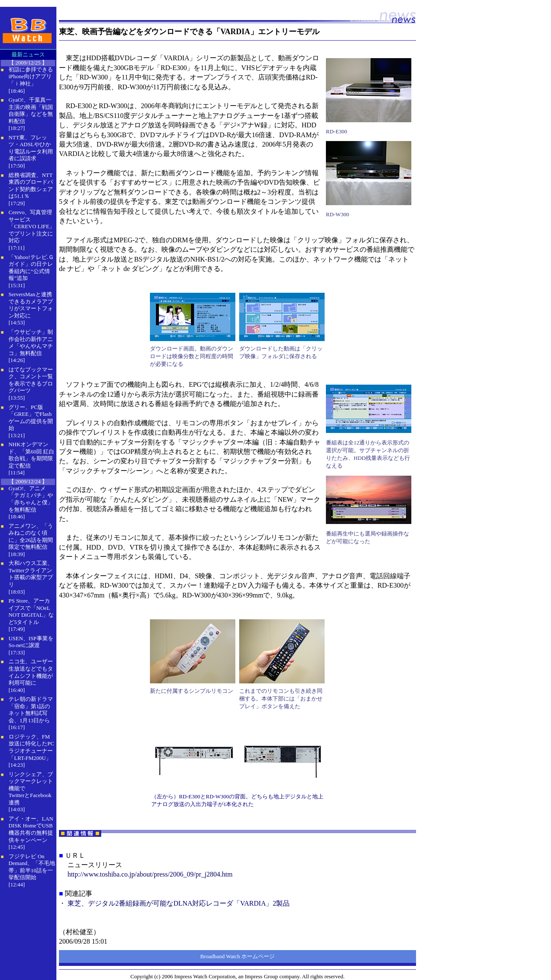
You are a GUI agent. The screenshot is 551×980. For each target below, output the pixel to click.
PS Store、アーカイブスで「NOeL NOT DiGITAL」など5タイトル (31, 611)
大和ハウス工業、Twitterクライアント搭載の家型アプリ (31, 574)
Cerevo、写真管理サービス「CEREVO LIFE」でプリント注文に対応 (32, 226)
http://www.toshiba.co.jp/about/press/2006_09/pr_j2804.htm (150, 874)
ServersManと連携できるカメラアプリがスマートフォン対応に (31, 305)
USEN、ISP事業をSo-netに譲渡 (31, 642)
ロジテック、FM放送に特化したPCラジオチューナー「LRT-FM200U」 (31, 747)
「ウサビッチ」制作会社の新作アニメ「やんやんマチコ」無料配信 (31, 343)
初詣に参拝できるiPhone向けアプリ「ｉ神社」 (31, 77)
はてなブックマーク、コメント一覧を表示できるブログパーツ (31, 380)
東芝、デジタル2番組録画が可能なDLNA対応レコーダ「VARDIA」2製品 (179, 903)
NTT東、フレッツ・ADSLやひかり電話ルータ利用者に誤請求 (31, 148)
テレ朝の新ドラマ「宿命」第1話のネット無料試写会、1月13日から (31, 710)
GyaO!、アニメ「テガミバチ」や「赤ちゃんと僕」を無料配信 (31, 499)
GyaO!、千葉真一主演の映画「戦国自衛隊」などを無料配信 (31, 110)
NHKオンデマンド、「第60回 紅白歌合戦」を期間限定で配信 (31, 455)
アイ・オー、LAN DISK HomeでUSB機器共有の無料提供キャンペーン (31, 829)
